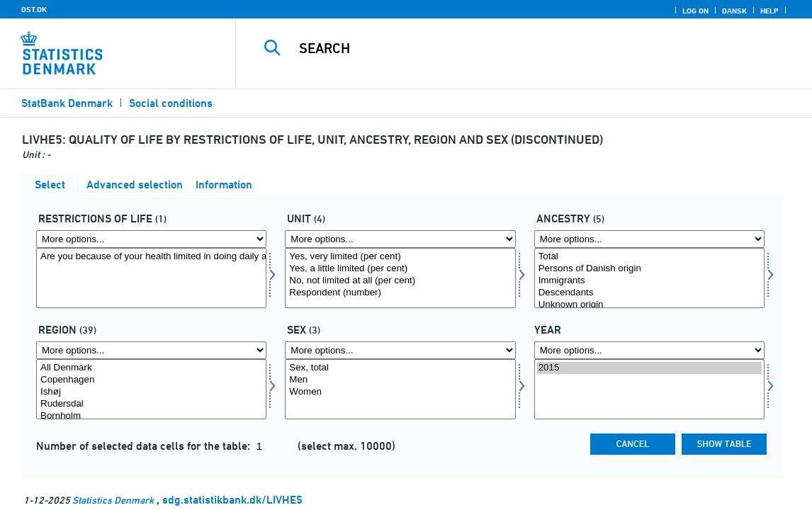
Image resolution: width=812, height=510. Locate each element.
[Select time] (649, 389)
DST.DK (34, 9)
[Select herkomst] (649, 278)
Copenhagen (151, 380)
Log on (695, 11)
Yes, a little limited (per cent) (400, 269)
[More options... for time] (649, 350)
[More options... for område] (151, 350)
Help (769, 11)
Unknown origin (649, 305)
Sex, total (400, 368)
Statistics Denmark (113, 500)
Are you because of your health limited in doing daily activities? (151, 257)
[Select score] (400, 278)
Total (649, 257)
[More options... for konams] (400, 350)
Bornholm (151, 416)
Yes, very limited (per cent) (400, 257)
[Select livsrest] (151, 278)
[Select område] (151, 389)
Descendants (649, 293)
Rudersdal (151, 404)
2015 (649, 368)
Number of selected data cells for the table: (145, 446)
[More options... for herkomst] (649, 239)
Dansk (734, 11)
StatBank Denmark (67, 103)
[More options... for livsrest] (151, 239)
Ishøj (151, 392)
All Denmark (151, 368)
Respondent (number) (400, 293)
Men (400, 380)
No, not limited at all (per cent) (400, 281)
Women (400, 392)
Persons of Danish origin (649, 269)
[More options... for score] (400, 239)
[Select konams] (400, 389)
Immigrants (649, 281)
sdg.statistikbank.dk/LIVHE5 (232, 500)
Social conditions (171, 103)
